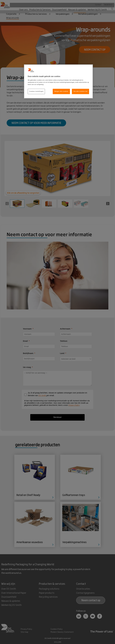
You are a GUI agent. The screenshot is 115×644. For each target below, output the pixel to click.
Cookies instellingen (36, 91)
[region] (58, 81)
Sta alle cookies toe (80, 91)
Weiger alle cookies (61, 91)
